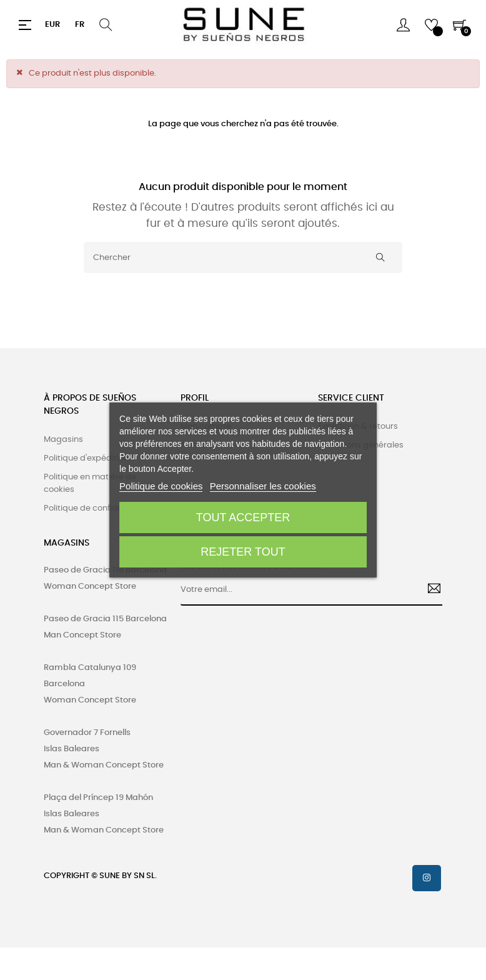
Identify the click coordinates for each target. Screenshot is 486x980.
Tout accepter (243, 517)
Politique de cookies (161, 486)
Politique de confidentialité (97, 508)
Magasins (63, 440)
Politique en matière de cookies (90, 483)
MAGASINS (67, 543)
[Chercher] (243, 257)
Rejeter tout (243, 552)
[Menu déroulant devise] (52, 25)
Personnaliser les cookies (263, 486)
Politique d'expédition (86, 458)
